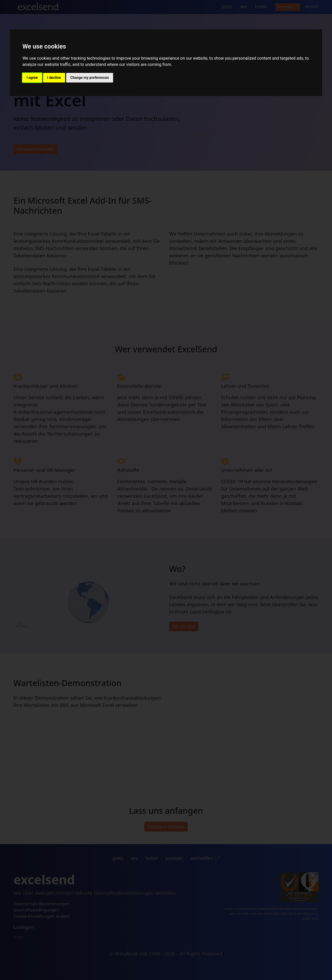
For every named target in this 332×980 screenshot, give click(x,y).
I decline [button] (54, 78)
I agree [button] (32, 78)
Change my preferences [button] (90, 78)
